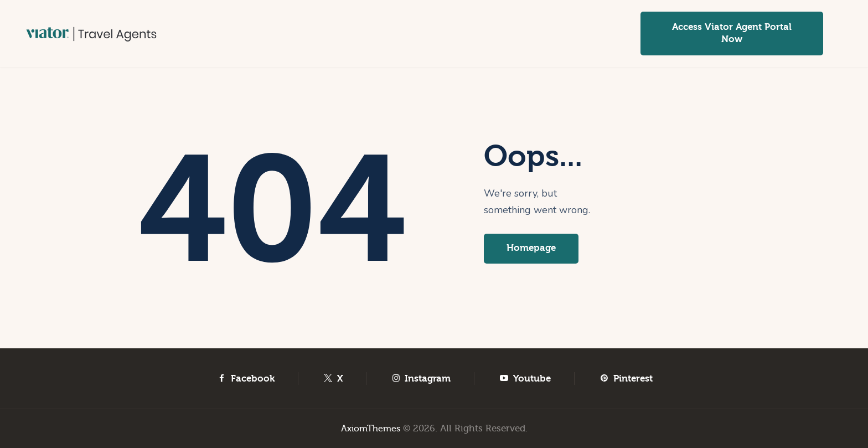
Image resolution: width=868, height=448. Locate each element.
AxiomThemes (371, 428)
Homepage (533, 249)
